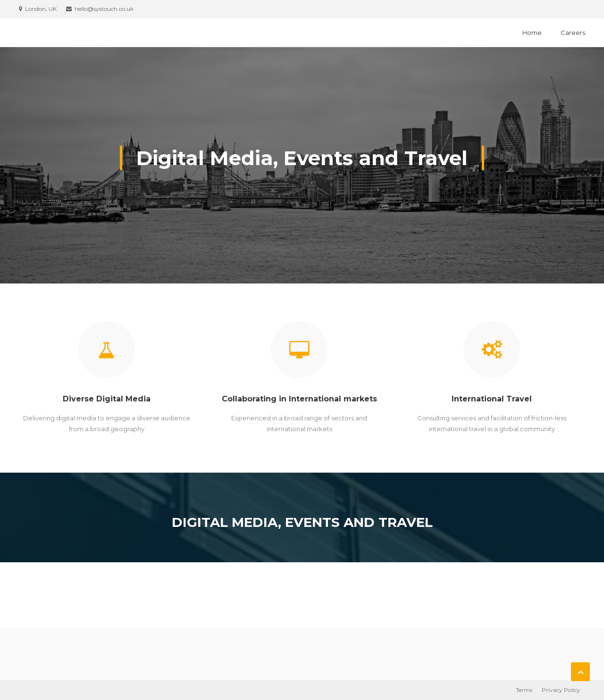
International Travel (492, 399)
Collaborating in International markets (299, 399)
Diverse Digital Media (107, 399)
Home (532, 33)
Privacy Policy (561, 690)
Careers (573, 33)
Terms (524, 690)
